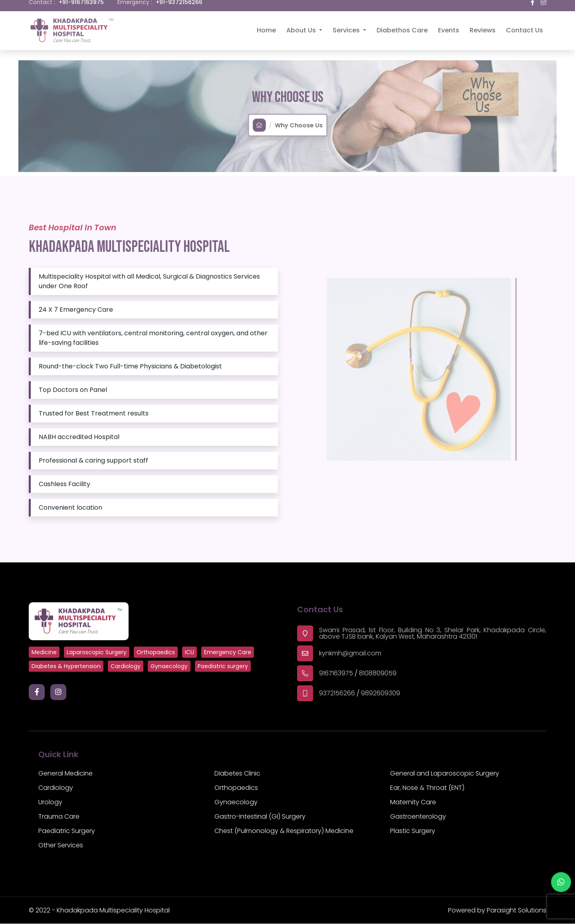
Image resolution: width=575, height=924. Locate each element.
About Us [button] (302, 25)
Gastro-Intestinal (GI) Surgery (260, 817)
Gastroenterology (418, 817)
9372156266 (337, 693)
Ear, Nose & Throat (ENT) (427, 788)
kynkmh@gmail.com (350, 654)
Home (266, 25)
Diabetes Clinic (237, 774)
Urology (50, 802)
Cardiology (56, 788)
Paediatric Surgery (67, 831)
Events (449, 25)
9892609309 (381, 693)
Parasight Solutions (517, 911)
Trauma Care (59, 817)
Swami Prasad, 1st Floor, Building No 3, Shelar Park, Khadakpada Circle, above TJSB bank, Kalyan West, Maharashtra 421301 (433, 634)
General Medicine (65, 774)
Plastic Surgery (413, 831)
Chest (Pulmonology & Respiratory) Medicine (284, 831)
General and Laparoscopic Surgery (445, 774)
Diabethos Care (402, 25)
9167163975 (336, 674)
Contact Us (524, 25)
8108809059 (378, 674)
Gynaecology (236, 802)
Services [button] (347, 25)
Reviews (483, 25)
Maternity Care (413, 802)
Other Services (61, 846)
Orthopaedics (236, 788)
